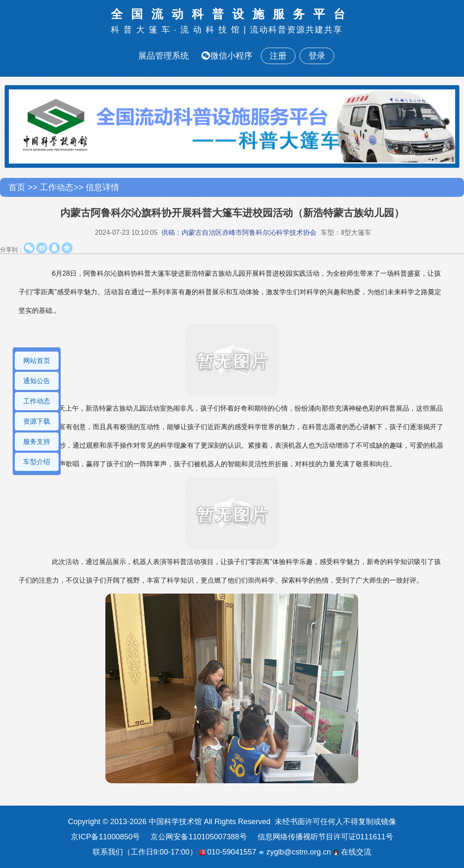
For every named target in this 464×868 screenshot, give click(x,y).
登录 (317, 56)
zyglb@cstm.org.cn (295, 852)
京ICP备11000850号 (105, 837)
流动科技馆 (212, 30)
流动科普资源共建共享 (296, 30)
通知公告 (37, 381)
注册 (278, 56)
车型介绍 (37, 462)
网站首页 (37, 361)
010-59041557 (228, 852)
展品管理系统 (164, 56)
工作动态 (56, 187)
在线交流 (352, 852)
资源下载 (37, 421)
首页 (18, 187)
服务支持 (37, 442)
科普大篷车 (142, 30)
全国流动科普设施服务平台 (232, 14)
